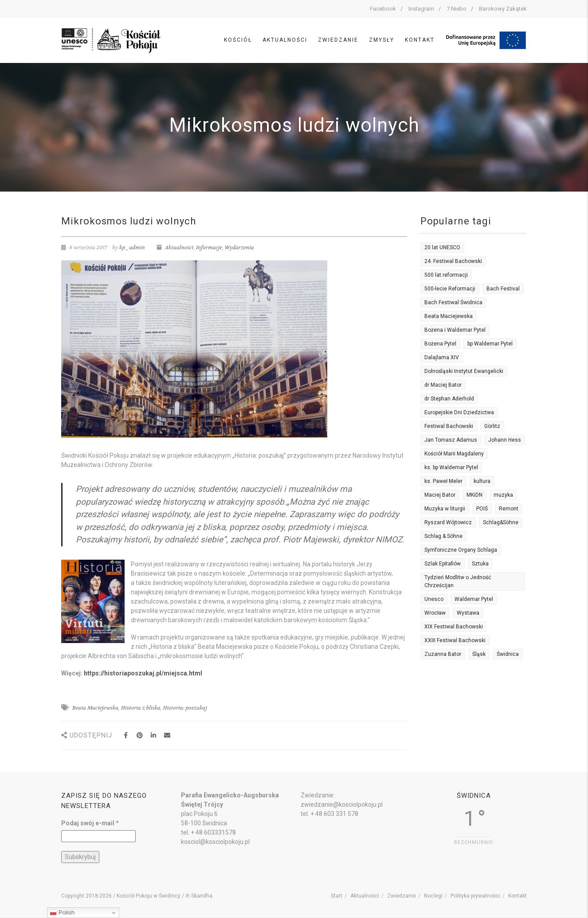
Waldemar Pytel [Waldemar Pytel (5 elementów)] (474, 599)
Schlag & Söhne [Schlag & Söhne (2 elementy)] (443, 536)
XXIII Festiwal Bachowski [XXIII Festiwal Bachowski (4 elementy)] (455, 640)
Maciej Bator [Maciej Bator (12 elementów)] (440, 495)
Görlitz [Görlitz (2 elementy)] (492, 426)
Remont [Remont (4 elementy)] (509, 509)
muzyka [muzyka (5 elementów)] (503, 495)
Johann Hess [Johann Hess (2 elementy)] (505, 440)
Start (337, 896)
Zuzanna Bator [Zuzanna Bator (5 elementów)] (443, 654)
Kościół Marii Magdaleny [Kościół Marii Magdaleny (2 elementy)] (454, 454)
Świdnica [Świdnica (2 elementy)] (508, 654)
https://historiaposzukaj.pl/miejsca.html (143, 673)
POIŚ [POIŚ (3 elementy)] (482, 509)
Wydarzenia (239, 247)
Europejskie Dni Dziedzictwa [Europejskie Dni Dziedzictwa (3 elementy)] (459, 412)
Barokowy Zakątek (503, 9)
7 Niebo (457, 9)
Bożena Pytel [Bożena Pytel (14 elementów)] (440, 344)
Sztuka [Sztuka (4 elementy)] (480, 564)
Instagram (421, 9)
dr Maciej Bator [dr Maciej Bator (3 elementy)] (443, 385)
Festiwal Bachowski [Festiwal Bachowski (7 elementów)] (449, 426)
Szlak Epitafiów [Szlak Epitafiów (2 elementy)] (443, 564)
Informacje (209, 247)
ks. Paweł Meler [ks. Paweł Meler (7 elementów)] (443, 481)
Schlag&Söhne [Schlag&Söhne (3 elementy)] (501, 522)
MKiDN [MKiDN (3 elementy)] (474, 495)
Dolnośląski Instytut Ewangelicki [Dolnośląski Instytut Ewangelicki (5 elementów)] (464, 371)
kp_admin (132, 247)
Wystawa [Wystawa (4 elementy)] (468, 613)
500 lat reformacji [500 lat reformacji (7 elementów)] (446, 275)
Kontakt (420, 40)
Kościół (238, 40)
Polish (62, 913)
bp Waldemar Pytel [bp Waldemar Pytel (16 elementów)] (490, 344)
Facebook (383, 9)
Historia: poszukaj (185, 708)
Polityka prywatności (475, 896)
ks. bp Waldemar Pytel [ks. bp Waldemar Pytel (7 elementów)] (451, 467)
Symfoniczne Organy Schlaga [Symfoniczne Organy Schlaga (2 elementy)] (461, 550)
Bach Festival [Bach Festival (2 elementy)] (503, 289)
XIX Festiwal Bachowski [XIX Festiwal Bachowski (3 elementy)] (454, 627)
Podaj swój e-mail (90, 823)
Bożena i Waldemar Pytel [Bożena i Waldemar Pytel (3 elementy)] (455, 330)
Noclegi (433, 896)
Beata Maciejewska (95, 708)
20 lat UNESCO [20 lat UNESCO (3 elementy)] (442, 247)
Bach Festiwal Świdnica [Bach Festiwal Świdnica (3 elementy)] (453, 302)
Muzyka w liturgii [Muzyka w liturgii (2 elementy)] (445, 509)
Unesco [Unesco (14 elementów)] (434, 599)
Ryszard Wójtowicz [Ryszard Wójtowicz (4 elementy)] (448, 522)
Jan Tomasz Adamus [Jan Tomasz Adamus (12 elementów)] (451, 440)
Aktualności (285, 40)
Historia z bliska (141, 708)
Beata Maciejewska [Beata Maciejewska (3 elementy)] (449, 316)
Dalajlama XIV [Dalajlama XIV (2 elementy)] (442, 357)
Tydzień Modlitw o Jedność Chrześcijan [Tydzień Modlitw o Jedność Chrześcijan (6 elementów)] (458, 581)
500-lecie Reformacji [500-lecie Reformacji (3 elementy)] (450, 289)
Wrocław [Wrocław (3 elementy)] (435, 613)
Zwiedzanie (338, 40)
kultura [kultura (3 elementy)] (482, 481)
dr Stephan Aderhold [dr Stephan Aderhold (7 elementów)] (449, 399)
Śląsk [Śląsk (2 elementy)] (479, 654)
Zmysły (382, 40)
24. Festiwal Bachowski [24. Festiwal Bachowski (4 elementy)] (453, 261)
